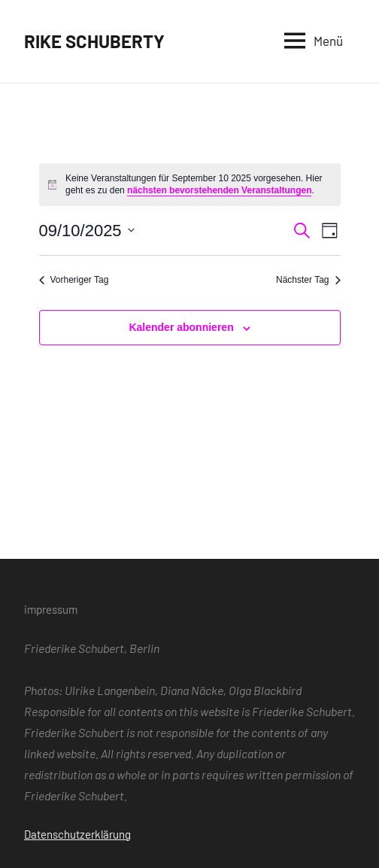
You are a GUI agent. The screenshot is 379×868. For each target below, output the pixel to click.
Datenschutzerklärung (77, 834)
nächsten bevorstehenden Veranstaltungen (219, 190)
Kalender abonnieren (181, 327)
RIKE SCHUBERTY (94, 41)
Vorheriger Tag (74, 280)
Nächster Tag (308, 280)
